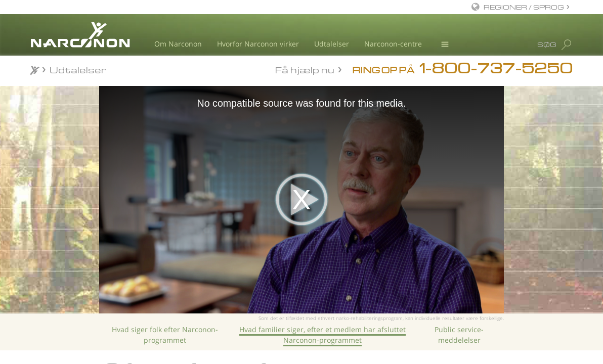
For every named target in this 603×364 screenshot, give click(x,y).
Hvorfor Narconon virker (258, 44)
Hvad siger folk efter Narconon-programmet (165, 334)
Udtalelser (332, 44)
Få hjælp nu (305, 69)
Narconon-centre (393, 44)
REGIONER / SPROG (524, 7)
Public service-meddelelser (459, 334)
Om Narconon (178, 44)
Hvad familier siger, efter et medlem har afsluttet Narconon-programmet (322, 334)
